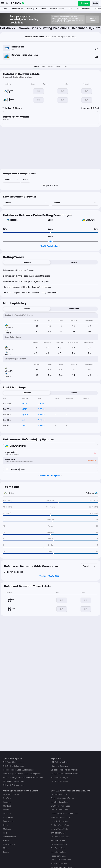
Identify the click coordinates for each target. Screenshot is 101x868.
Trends (58, 66)
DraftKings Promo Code (61, 806)
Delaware (90, 220)
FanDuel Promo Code (60, 810)
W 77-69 (41, 426)
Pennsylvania (9, 821)
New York (7, 798)
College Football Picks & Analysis (64, 770)
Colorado (7, 814)
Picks (70, 9)
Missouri (7, 848)
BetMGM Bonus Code (60, 802)
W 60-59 (41, 409)
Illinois (6, 825)
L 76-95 (41, 404)
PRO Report (32, 9)
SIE (24, 420)
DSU (24, 426)
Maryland (7, 806)
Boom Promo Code (59, 852)
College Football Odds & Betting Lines (18, 770)
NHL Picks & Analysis (60, 781)
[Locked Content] (50, 241)
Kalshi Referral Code (59, 864)
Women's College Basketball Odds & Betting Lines (23, 778)
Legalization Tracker (11, 794)
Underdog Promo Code (60, 821)
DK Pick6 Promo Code (60, 837)
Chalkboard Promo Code (61, 860)
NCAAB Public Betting (50, 246)
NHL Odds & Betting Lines (14, 785)
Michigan (7, 829)
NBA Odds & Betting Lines (14, 766)
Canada (6, 852)
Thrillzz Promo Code (59, 833)
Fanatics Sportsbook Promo (62, 798)
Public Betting (17, 9)
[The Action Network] (17, 3)
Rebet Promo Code (59, 856)
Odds (5, 9)
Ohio (5, 833)
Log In (95, 3)
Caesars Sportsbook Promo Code (65, 814)
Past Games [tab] (74, 309)
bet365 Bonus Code (59, 794)
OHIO (25, 404)
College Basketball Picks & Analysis (65, 774)
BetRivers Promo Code (60, 825)
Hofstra (14, 220)
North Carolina (9, 844)
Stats (65, 66)
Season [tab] (27, 309)
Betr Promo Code (58, 848)
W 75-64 (41, 420)
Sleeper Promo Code (59, 829)
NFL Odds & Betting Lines (14, 762)
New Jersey (8, 817)
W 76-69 (41, 415)
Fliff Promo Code (58, 841)
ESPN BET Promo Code (60, 817)
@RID (25, 409)
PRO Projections (57, 9)
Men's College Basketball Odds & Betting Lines (22, 774)
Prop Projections (84, 9)
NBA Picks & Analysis (60, 766)
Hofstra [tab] (74, 262)
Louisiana (7, 802)
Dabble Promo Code (59, 844)
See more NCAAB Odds (51, 576)
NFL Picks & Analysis (59, 762)
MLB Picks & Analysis (60, 778)
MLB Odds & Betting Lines (14, 781)
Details (36, 66)
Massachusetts (9, 837)
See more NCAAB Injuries (50, 476)
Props (44, 9)
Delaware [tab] (27, 262)
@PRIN (25, 415)
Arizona (6, 810)
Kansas (6, 841)
